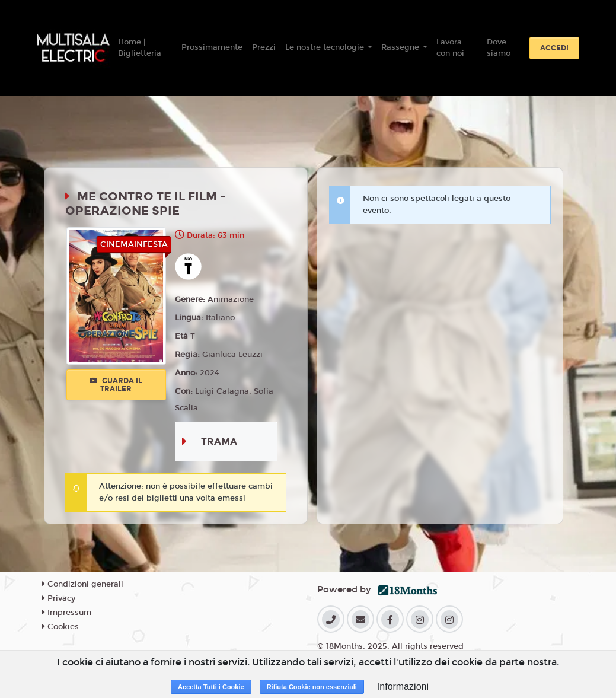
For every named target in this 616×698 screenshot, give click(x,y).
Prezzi (264, 47)
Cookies (60, 627)
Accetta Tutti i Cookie (211, 687)
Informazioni (403, 686)
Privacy (59, 598)
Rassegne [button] (401, 47)
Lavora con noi (450, 48)
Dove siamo (499, 48)
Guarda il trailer (116, 385)
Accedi (554, 48)
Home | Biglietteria (140, 48)
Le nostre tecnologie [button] (326, 47)
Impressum (67, 613)
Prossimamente (212, 47)
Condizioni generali (83, 584)
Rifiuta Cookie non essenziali (312, 687)
